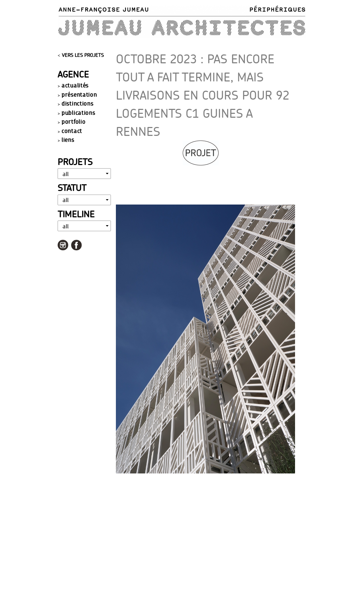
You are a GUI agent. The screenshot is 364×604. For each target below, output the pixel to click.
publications (78, 113)
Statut (72, 188)
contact (72, 131)
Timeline (76, 214)
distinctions (77, 103)
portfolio (73, 121)
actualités (75, 85)
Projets (75, 162)
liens (68, 140)
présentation (79, 94)
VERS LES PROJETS (83, 55)
